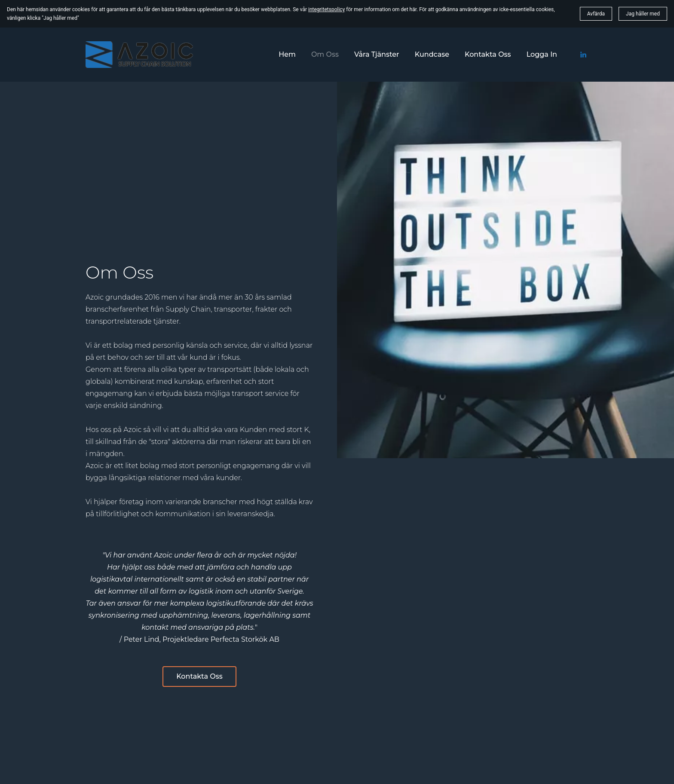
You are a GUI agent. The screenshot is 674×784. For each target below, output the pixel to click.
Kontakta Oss (199, 676)
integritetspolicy (326, 9)
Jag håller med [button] (643, 14)
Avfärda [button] (596, 14)
